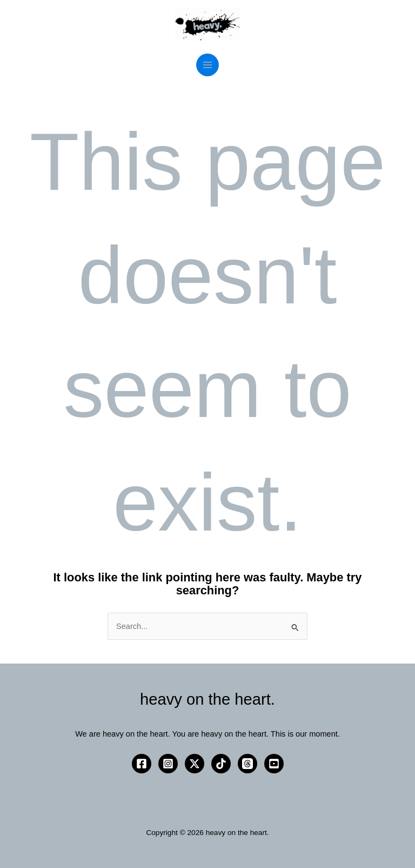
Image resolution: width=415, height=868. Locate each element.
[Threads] (247, 764)
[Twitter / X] (195, 764)
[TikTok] (221, 764)
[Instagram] (168, 764)
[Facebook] (142, 764)
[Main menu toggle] (207, 65)
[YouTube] (274, 764)
